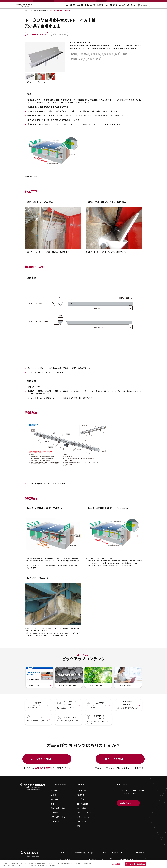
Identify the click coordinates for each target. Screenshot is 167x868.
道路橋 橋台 (96, 54)
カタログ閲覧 (62, 34)
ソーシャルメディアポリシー (71, 859)
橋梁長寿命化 (85, 54)
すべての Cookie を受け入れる (135, 864)
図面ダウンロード (84, 813)
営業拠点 (54, 795)
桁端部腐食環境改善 (93, 59)
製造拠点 (54, 799)
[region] (83, 864)
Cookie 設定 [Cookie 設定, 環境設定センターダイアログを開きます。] (116, 864)
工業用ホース (82, 790)
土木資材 (81, 799)
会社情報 (54, 790)
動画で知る (82, 821)
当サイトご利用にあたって (113, 853)
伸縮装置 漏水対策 (77, 59)
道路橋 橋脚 (108, 54)
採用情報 (54, 813)
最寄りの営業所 (42, 768)
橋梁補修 (74, 54)
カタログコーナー (84, 817)
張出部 (117, 54)
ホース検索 (82, 808)
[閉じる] (164, 864)
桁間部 (125, 54)
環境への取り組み (58, 808)
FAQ (79, 826)
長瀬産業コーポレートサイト (132, 859)
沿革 (53, 804)
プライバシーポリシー (60, 817)
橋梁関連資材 (82, 804)
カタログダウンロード (38, 34)
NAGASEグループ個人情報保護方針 (77, 853)
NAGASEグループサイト (101, 859)
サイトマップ (56, 821)
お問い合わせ (139, 853)
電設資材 (81, 795)
